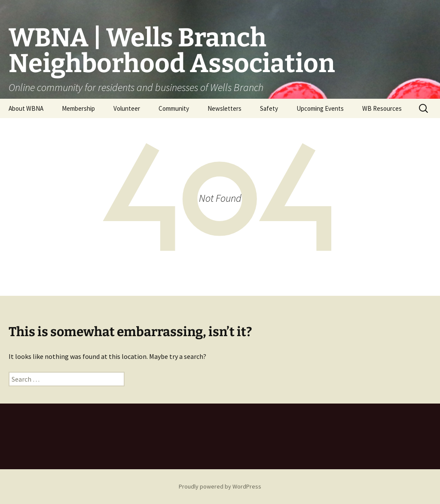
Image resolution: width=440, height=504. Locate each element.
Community (174, 108)
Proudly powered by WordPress (220, 486)
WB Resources (382, 108)
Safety (269, 108)
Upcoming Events (320, 108)
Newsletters (225, 108)
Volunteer (127, 108)
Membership (78, 108)
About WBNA (26, 108)
